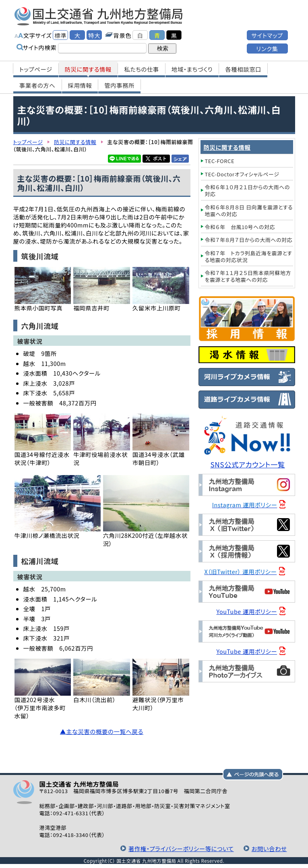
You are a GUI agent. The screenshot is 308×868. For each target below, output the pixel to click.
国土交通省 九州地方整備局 (99, 16)
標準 (60, 35)
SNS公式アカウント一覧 (247, 464)
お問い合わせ (269, 848)
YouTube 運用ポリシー (247, 611)
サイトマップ (267, 35)
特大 (94, 35)
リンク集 (267, 49)
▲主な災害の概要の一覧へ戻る (102, 731)
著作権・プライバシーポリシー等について (181, 848)
